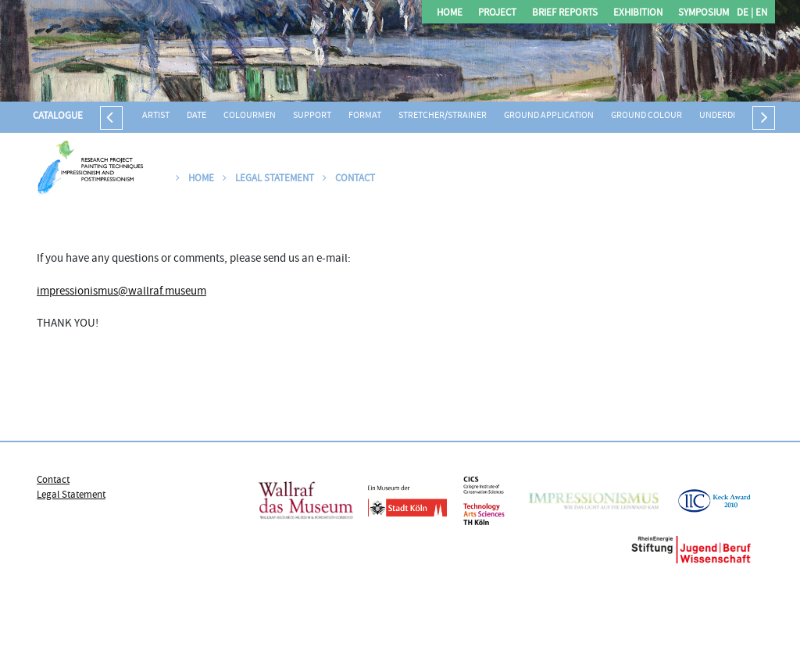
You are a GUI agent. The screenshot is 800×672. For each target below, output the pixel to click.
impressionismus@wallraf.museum (121, 292)
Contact (349, 179)
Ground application (549, 116)
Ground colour (646, 116)
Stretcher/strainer (443, 116)
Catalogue (58, 116)
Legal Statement (268, 179)
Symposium (704, 14)
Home (450, 14)
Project (497, 14)
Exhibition (638, 14)
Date (196, 116)
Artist (156, 116)
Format (365, 116)
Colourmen (250, 116)
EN (760, 14)
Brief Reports (565, 14)
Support (312, 116)
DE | (745, 14)
